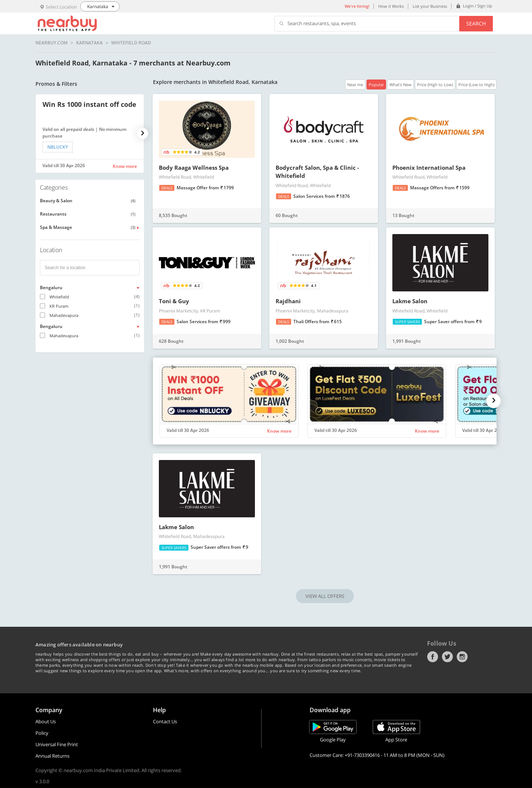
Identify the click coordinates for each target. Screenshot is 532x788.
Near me (355, 84)
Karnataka (89, 43)
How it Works (391, 6)
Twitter (447, 657)
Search (476, 23)
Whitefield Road (131, 43)
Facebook (433, 657)
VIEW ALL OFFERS (325, 596)
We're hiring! (357, 6)
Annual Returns (52, 756)
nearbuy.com (52, 43)
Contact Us (165, 721)
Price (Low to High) (476, 84)
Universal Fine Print (57, 744)
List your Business (430, 6)
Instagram (462, 657)
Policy (42, 733)
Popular (376, 84)
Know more (125, 166)
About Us (46, 721)
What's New (400, 84)
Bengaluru (51, 288)
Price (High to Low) (435, 84)
